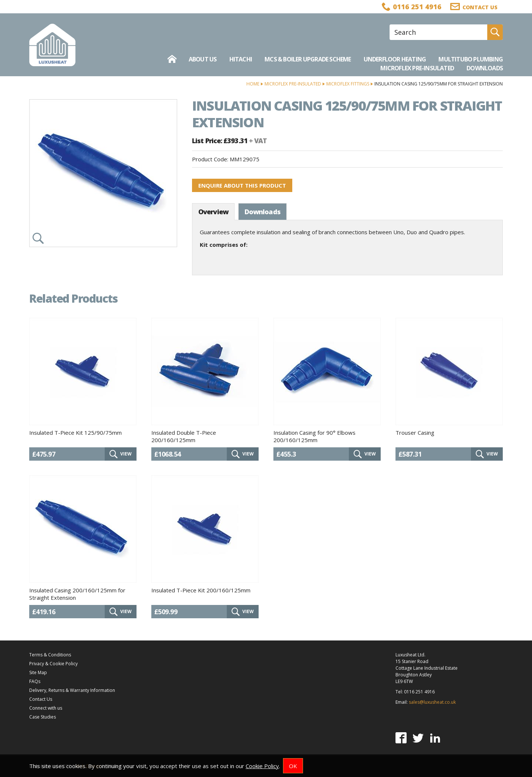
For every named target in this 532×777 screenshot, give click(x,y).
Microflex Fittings (348, 84)
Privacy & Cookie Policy (53, 664)
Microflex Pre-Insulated (417, 68)
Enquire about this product (242, 185)
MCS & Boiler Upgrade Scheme (308, 59)
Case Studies (43, 717)
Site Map (38, 672)
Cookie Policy (262, 766)
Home (253, 84)
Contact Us (41, 699)
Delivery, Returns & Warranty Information (72, 690)
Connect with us (46, 708)
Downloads (485, 68)
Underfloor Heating (395, 59)
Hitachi (241, 59)
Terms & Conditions (50, 655)
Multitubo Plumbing (471, 59)
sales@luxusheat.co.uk (432, 702)
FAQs (35, 681)
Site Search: (390, 25)
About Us (203, 59)
